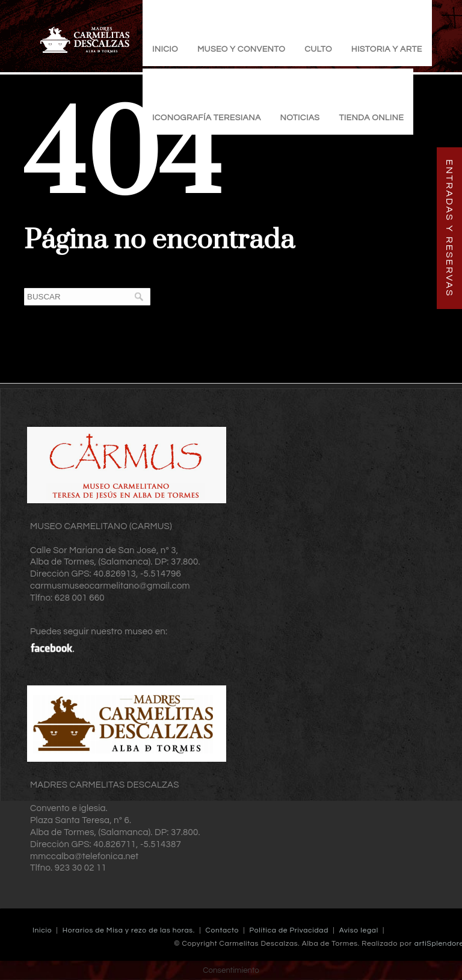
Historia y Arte (387, 49)
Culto (318, 49)
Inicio (165, 49)
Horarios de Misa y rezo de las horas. (129, 930)
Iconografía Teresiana (207, 118)
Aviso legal (359, 930)
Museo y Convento (241, 49)
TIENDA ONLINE (371, 118)
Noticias (300, 118)
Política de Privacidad (289, 930)
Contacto (222, 930)
